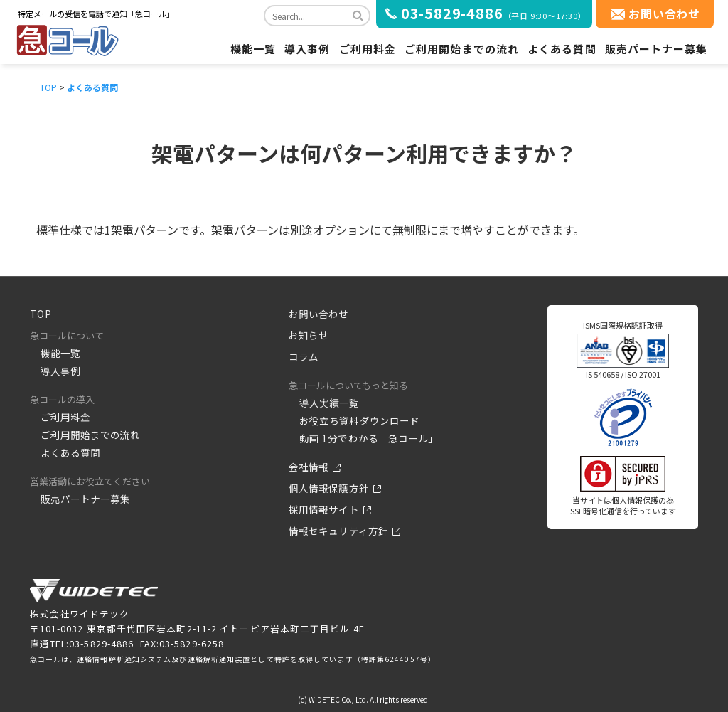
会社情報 (309, 467)
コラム (304, 357)
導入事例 (307, 49)
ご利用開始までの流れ (462, 49)
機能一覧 (253, 49)
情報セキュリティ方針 (338, 531)
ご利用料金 (368, 49)
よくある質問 (562, 49)
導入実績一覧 (330, 403)
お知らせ (309, 335)
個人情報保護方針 (329, 488)
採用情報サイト (324, 510)
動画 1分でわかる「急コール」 (369, 439)
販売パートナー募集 (657, 49)
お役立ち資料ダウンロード (359, 421)
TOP (48, 87)
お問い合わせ (664, 14)
